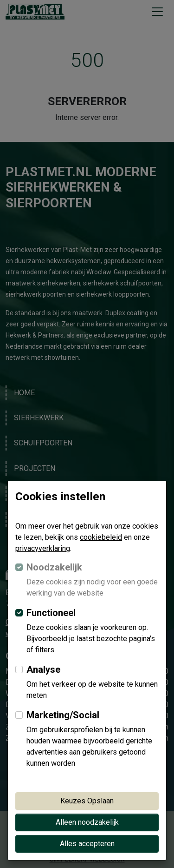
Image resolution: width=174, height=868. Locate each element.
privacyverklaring (43, 548)
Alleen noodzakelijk (87, 822)
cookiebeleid (101, 537)
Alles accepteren (87, 844)
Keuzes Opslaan (87, 801)
